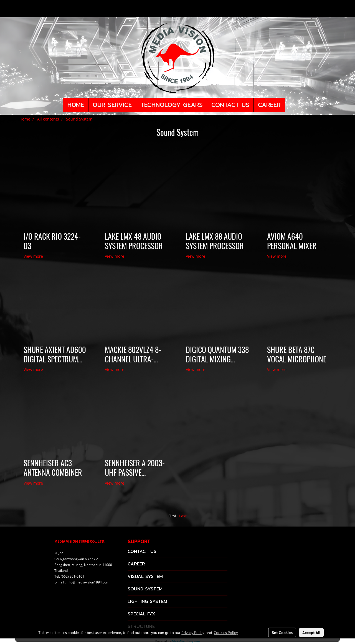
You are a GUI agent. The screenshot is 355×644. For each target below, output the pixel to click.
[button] (290, 105)
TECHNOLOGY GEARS (172, 105)
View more (34, 256)
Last (183, 516)
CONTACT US (230, 105)
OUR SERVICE (112, 105)
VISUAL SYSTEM (145, 576)
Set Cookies (282, 632)
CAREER (269, 105)
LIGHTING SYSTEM (147, 601)
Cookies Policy (226, 632)
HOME (76, 105)
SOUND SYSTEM (145, 589)
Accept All (311, 632)
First (172, 516)
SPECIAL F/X (141, 614)
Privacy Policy (193, 632)
